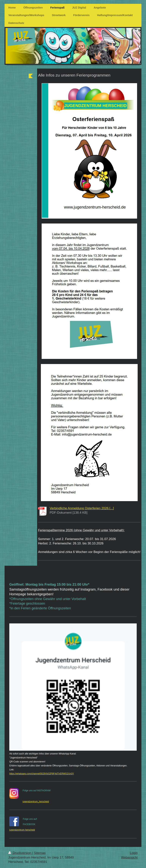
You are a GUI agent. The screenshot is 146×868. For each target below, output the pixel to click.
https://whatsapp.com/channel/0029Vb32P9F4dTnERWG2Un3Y (42, 774)
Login (134, 853)
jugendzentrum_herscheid (36, 802)
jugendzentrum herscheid (22, 830)
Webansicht (129, 857)
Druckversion (20, 853)
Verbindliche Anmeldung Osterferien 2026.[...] (82, 508)
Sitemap (40, 853)
